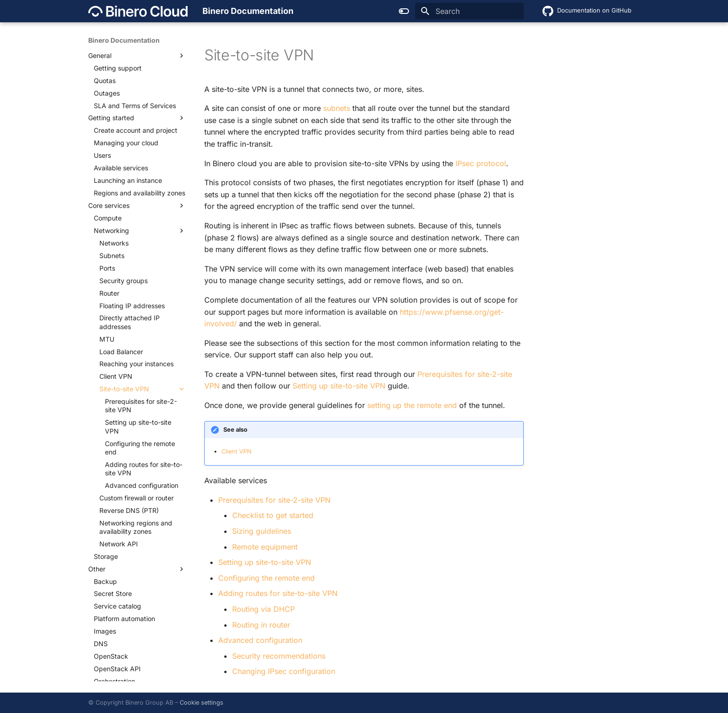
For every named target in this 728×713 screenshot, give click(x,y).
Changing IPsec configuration (284, 671)
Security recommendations (279, 656)
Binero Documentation (124, 40)
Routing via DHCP (263, 609)
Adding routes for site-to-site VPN (278, 593)
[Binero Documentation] (138, 11)
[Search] (469, 11)
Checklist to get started (273, 515)
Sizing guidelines (262, 531)
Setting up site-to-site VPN (265, 562)
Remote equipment (265, 547)
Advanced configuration (260, 640)
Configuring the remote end (266, 578)
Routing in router (261, 625)
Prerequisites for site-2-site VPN (274, 500)
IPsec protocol (481, 163)
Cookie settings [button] (201, 703)
